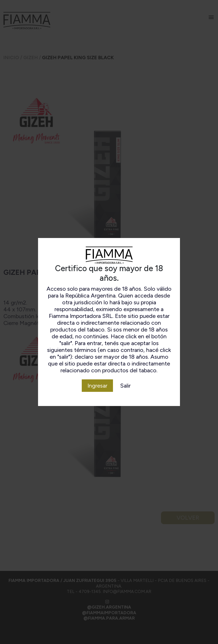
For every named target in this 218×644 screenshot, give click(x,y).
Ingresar (97, 386)
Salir (125, 386)
